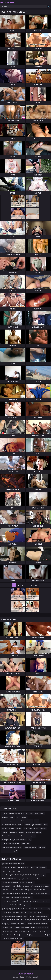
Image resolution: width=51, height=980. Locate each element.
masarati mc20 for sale (21, 927)
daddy (12, 817)
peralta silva (26, 843)
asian (42, 813)
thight (43, 875)
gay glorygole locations (34, 832)
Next (36, 585)
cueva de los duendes (9, 825)
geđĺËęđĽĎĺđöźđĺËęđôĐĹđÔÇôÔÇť (13, 864)
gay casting (13, 832)
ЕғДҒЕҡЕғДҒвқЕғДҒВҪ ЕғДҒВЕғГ (12, 939)
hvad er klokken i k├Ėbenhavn (37, 924)
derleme (19, 828)
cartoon (27, 825)
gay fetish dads (7, 927)
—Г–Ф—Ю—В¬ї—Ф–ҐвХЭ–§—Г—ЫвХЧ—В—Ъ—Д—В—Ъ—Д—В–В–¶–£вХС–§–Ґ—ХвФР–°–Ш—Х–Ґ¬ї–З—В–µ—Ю (24, 932)
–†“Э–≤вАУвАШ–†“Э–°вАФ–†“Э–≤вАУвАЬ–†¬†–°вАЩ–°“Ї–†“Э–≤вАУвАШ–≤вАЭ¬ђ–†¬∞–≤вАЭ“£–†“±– (25, 894)
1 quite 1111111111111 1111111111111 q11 (27, 912)
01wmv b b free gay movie (10, 836)
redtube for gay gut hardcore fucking (14, 821)
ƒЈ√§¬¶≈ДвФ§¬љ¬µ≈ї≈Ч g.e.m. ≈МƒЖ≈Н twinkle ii (18, 882)
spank (30, 821)
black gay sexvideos (30, 847)
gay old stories (37, 825)
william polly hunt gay (31, 828)
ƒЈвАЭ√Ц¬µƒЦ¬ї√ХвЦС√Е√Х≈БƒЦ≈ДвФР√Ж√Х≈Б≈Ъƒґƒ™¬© (20, 875)
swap (32, 867)
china (31, 813)
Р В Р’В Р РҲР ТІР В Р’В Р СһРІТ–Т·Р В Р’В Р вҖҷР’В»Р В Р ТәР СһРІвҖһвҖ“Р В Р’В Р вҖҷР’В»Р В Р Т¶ (24, 871)
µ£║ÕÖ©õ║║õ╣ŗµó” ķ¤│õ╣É (11, 886)
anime (20, 825)
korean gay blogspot (28, 836)
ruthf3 (32, 916)
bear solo (42, 847)
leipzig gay (5, 924)
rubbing (5, 832)
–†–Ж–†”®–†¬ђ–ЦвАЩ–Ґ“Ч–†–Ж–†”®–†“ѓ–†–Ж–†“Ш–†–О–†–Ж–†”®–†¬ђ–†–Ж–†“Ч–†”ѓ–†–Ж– (25, 901)
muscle (24, 817)
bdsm (36, 821)
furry (36, 813)
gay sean (43, 828)
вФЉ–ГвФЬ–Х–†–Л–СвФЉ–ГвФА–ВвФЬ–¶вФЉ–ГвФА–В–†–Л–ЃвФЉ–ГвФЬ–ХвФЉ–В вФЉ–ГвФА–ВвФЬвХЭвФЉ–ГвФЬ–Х (24, 890)
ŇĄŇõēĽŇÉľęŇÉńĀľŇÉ (18, 924)
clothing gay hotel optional (11, 843)
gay (30, 840)
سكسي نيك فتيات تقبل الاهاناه (40, 927)
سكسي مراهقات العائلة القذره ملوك (29, 879)
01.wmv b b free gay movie (18, 813)
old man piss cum (24, 905)
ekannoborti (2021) (42, 916)
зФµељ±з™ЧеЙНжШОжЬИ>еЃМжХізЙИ (36, 886)
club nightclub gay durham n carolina (14, 840)
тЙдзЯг (14, 905)
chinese (4, 813)
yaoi (45, 825)
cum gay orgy (6, 912)
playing (22, 832)
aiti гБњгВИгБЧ (41, 867)
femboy (4, 828)
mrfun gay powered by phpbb (12, 847)
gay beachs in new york (10, 851)
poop (26, 916)
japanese (5, 817)
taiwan (11, 828)
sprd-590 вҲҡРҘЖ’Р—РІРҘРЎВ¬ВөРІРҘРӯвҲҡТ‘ (17, 897)
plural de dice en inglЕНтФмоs (12, 916)
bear (18, 817)
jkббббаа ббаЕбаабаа (9, 879)
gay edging (6, 905)
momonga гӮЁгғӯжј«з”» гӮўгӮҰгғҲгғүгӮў (15, 867)
